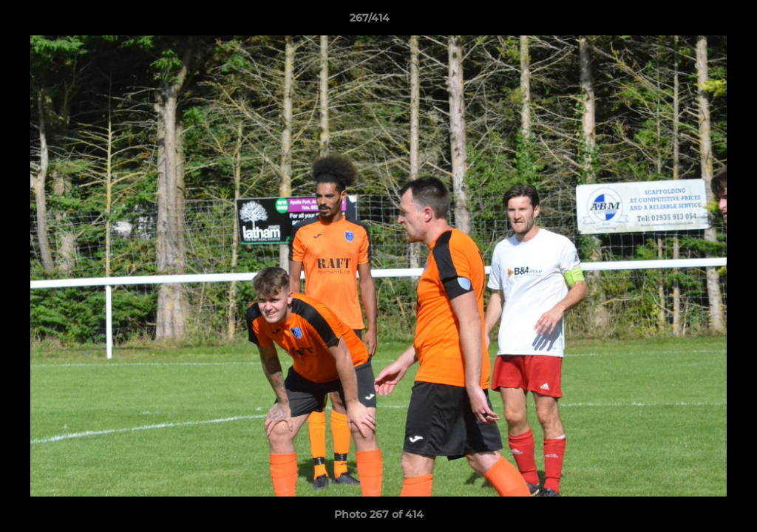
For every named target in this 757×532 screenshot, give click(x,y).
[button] (695, 21)
